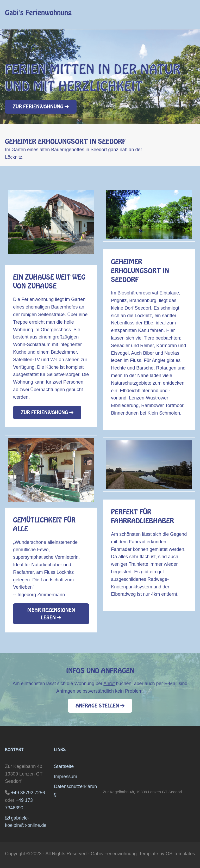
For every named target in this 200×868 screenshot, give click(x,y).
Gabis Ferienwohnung (114, 854)
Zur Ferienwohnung (41, 107)
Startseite (64, 766)
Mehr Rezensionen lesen (51, 614)
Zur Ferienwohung (47, 413)
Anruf (109, 684)
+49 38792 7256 (28, 793)
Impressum (65, 777)
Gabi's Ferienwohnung (38, 13)
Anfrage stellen (100, 706)
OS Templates (180, 854)
